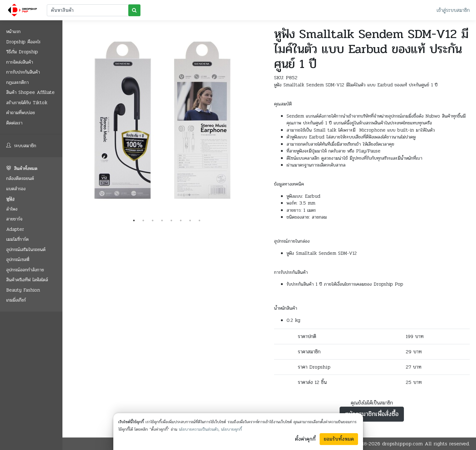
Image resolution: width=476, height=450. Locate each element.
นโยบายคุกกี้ (231, 429)
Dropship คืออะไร (23, 42)
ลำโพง (12, 209)
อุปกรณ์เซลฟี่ (18, 259)
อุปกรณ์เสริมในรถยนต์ (26, 249)
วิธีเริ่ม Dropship (22, 52)
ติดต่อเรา (14, 123)
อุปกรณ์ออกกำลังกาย (25, 270)
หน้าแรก (13, 31)
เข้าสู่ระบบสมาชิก (453, 10)
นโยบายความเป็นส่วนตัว (199, 429)
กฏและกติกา (17, 82)
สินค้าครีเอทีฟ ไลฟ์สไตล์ (27, 280)
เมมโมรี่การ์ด (17, 239)
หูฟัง (10, 199)
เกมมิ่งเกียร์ (16, 300)
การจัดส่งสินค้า (20, 62)
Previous (64, 121)
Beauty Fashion (23, 290)
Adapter (15, 229)
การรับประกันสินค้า (23, 72)
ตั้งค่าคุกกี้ (305, 439)
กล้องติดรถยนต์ (20, 178)
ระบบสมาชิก (21, 146)
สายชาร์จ (14, 219)
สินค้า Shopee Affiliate (30, 92)
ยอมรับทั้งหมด (339, 439)
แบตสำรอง (16, 189)
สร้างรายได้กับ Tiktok (27, 103)
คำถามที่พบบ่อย (21, 113)
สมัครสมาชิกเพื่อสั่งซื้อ (372, 414)
